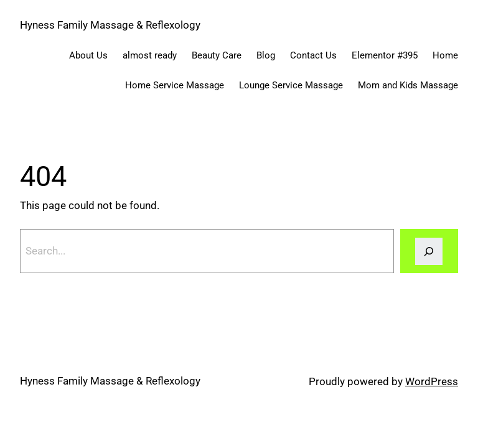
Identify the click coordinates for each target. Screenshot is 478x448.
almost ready (150, 55)
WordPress (432, 381)
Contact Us (313, 55)
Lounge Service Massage (291, 85)
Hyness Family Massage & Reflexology (110, 25)
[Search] (429, 251)
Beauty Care (217, 55)
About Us (88, 55)
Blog (266, 55)
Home (445, 55)
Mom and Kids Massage (408, 85)
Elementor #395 (385, 55)
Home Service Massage (175, 85)
